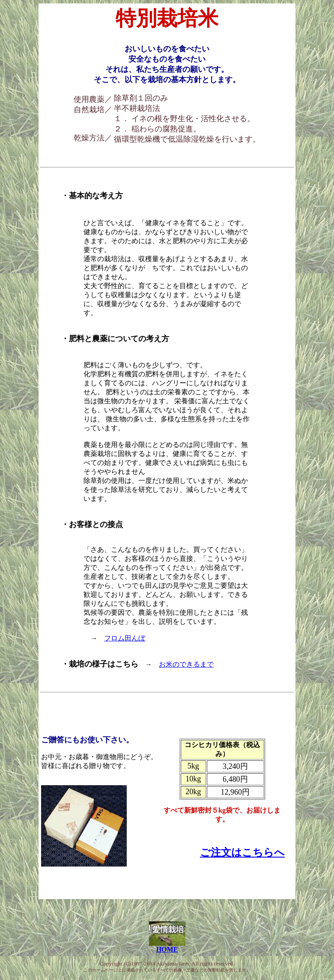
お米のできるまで (186, 664)
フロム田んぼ (125, 638)
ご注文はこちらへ (242, 852)
